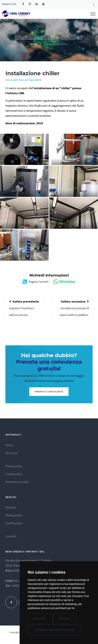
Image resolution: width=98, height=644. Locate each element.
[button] (94, 5)
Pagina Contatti (36, 282)
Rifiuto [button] (65, 619)
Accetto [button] (40, 619)
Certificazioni (14, 523)
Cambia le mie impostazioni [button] (54, 630)
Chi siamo (12, 453)
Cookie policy (14, 474)
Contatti (11, 536)
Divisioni (11, 507)
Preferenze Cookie (17, 482)
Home (33, 44)
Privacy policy (14, 466)
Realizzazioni (14, 515)
